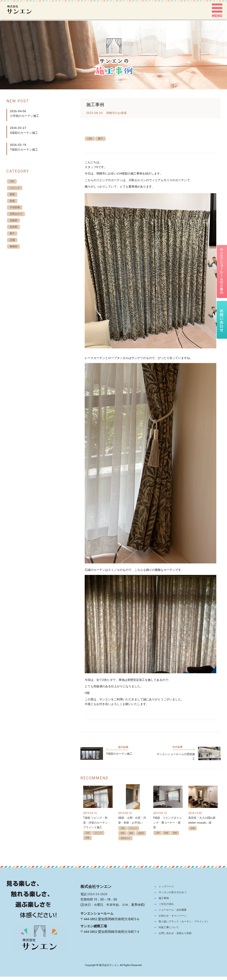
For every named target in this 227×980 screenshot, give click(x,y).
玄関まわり (127, 849)
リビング (100, 837)
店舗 (194, 832)
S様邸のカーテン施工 (24, 133)
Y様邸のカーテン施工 (119, 757)
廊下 (104, 139)
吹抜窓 (15, 232)
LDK (91, 139)
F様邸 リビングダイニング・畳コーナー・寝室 (168, 826)
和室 (88, 842)
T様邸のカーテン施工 (24, 150)
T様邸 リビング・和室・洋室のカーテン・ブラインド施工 (97, 826)
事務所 (15, 254)
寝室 (134, 837)
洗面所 (125, 843)
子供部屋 (16, 211)
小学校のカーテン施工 (25, 116)
